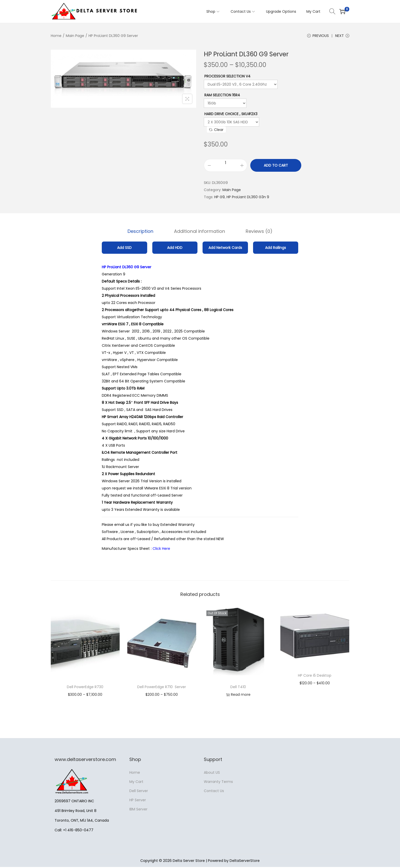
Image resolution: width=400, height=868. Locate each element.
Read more (238, 696)
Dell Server (139, 792)
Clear (216, 132)
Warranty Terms (218, 783)
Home (56, 36)
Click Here (162, 550)
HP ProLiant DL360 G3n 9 (248, 199)
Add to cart (276, 168)
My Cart (136, 783)
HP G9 (220, 199)
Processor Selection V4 (227, 78)
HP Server (138, 801)
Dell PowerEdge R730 (85, 688)
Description (145, 233)
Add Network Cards (225, 249)
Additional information (199, 233)
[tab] (145, 233)
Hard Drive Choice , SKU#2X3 (231, 116)
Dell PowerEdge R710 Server (162, 688)
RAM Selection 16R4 (222, 97)
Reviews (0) (255, 233)
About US (212, 773)
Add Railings (276, 249)
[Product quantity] (226, 165)
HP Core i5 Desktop (315, 676)
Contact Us (214, 792)
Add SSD (124, 249)
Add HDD (175, 249)
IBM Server (138, 810)
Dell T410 (238, 688)
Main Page (75, 36)
